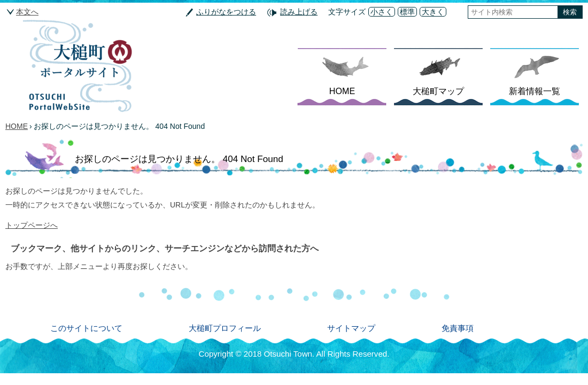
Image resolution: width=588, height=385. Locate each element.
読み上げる (299, 12)
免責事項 (458, 328)
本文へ (27, 12)
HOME (342, 91)
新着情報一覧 (535, 91)
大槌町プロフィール (225, 328)
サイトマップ (351, 328)
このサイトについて (86, 328)
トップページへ (32, 225)
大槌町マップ (438, 91)
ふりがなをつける (226, 12)
